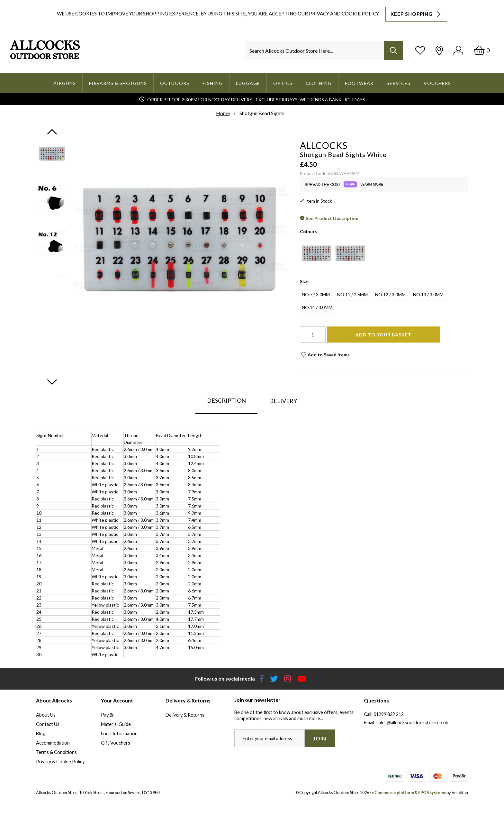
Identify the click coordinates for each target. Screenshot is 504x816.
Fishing (213, 83)
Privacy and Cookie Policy (344, 14)
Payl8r (108, 715)
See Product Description (332, 218)
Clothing (319, 83)
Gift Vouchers (116, 743)
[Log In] (458, 50)
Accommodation (53, 743)
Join (320, 738)
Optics (283, 83)
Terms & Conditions (56, 752)
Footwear (359, 83)
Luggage (248, 83)
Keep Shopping (416, 14)
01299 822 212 (389, 714)
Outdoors (175, 83)
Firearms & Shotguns (118, 83)
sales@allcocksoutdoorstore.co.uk (412, 723)
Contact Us (48, 724)
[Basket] (482, 50)
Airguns (65, 83)
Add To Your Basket (383, 335)
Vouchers (437, 83)
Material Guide (116, 724)
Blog (41, 733)
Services (399, 83)
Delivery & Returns (185, 715)
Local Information (119, 733)
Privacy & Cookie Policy (60, 761)
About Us (46, 715)
